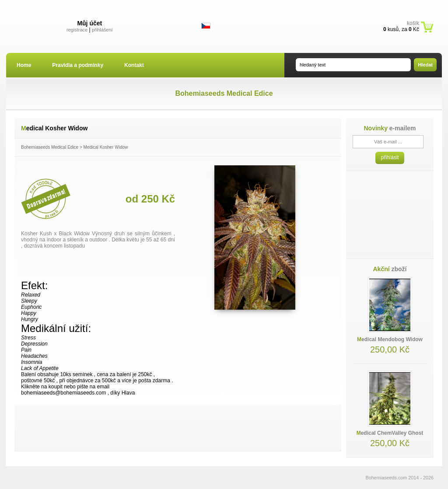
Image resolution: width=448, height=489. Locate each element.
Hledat (425, 65)
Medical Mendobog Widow (390, 339)
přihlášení (102, 30)
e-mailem (390, 128)
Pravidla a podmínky (78, 65)
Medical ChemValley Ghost (390, 433)
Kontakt (134, 65)
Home (24, 65)
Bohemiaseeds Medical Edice (50, 147)
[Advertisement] (178, 428)
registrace (77, 30)
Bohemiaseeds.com (387, 478)
